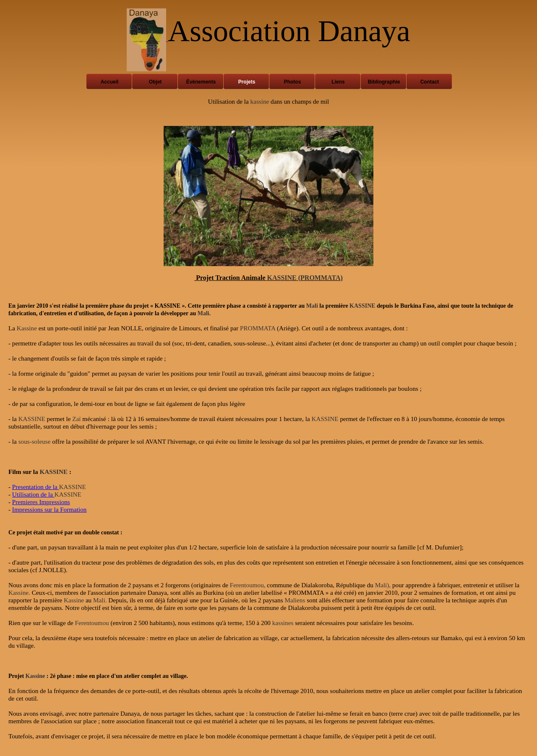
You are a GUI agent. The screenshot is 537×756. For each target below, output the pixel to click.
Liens (338, 82)
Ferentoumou (92, 623)
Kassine (27, 328)
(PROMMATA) (321, 278)
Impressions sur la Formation (50, 509)
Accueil (110, 82)
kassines (283, 623)
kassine (260, 101)
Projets (247, 82)
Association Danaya (289, 31)
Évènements (201, 82)
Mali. (204, 313)
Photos (293, 82)
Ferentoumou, (248, 585)
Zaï (76, 419)
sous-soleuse (35, 441)
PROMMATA (258, 328)
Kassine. (19, 593)
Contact (430, 82)
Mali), (383, 585)
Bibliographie (384, 82)
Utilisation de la (33, 494)
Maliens (295, 600)
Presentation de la (36, 487)
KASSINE (282, 278)
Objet (155, 82)
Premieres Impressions (41, 502)
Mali (312, 306)
